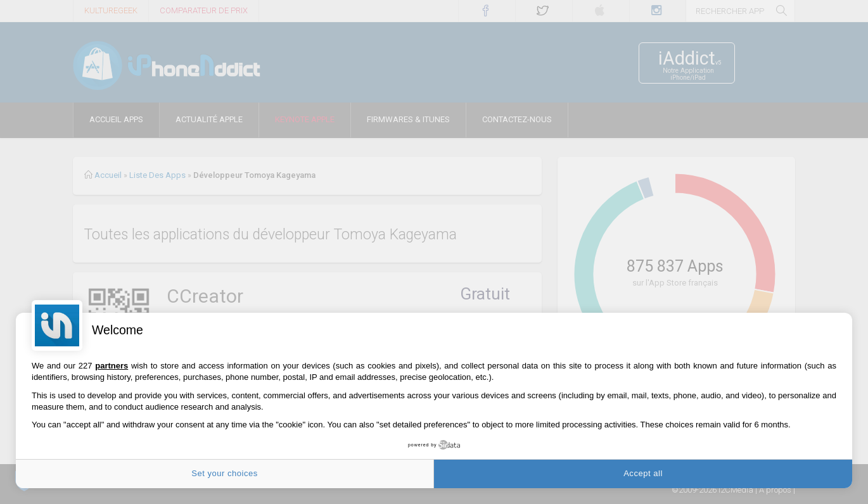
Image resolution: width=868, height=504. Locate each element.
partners (112, 366)
